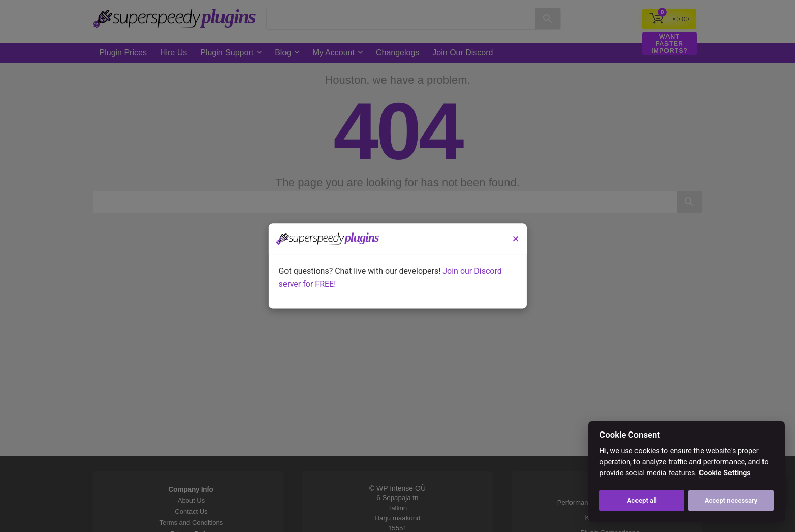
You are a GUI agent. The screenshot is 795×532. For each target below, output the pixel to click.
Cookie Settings (725, 473)
